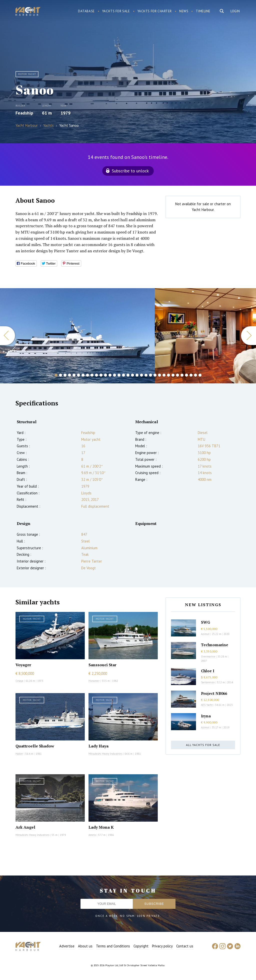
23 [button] (155, 375)
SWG (205, 622)
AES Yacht (207, 705)
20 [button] (141, 375)
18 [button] (132, 375)
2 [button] (60, 375)
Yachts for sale (116, 11)
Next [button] (248, 336)
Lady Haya (98, 746)
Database (86, 11)
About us (85, 946)
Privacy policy (162, 946)
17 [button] (128, 375)
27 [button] (173, 375)
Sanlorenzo (208, 682)
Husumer (94, 681)
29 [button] (182, 375)
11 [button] (101, 375)
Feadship (24, 113)
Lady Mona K (101, 827)
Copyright (141, 946)
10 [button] (96, 375)
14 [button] (114, 375)
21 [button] (146, 375)
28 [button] (177, 375)
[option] (77, 336)
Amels (92, 835)
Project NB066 (214, 693)
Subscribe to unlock (130, 171)
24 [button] (159, 375)
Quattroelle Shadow (35, 746)
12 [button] (105, 375)
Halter (19, 754)
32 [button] (195, 375)
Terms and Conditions (113, 946)
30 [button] (186, 375)
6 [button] (78, 375)
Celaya (19, 681)
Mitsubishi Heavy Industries (105, 754)
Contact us (185, 946)
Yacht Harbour (28, 12)
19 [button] (137, 375)
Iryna (206, 716)
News (184, 11)
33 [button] (200, 375)
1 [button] (56, 375)
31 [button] (191, 375)
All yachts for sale (203, 745)
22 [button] (150, 375)
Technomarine (215, 645)
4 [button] (69, 375)
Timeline (203, 11)
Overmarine (208, 657)
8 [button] (87, 375)
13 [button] (110, 375)
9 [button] (92, 375)
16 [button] (123, 375)
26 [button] (168, 375)
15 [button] (119, 375)
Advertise (67, 946)
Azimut (205, 634)
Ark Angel (25, 827)
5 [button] (74, 375)
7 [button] (83, 375)
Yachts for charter (155, 11)
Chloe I (208, 671)
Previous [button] (7, 336)
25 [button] (164, 375)
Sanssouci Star (102, 665)
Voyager (23, 665)
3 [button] (65, 375)
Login (235, 11)
